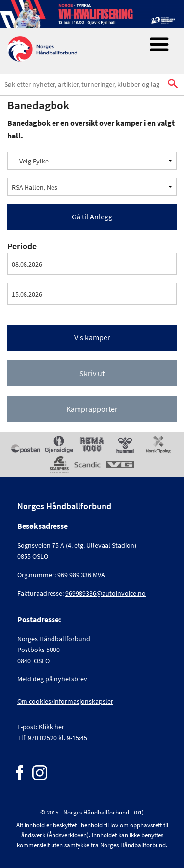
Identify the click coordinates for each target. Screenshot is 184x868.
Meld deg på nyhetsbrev (52, 679)
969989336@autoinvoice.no (105, 593)
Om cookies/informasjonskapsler (65, 701)
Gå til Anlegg (92, 217)
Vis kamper (92, 337)
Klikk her (52, 727)
